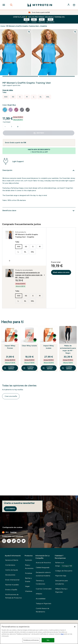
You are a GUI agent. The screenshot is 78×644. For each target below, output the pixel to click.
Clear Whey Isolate (29, 346)
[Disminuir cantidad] (5, 127)
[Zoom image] (29, 32)
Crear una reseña (11, 396)
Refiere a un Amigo (64, 564)
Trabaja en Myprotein (44, 604)
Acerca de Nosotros (43, 563)
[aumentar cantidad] (18, 127)
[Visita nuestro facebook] (9, 541)
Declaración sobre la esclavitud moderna (43, 574)
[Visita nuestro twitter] (24, 541)
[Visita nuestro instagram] (4, 541)
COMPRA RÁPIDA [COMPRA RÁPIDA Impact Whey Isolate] (48, 368)
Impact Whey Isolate (49, 347)
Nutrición (29, 560)
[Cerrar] (75, 627)
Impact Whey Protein (10, 347)
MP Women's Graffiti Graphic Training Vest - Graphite (27, 26)
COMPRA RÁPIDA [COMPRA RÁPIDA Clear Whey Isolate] (28, 368)
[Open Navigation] (4, 5)
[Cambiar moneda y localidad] (39, 532)
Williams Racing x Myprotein (61, 590)
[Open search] (11, 5)
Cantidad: (7, 122)
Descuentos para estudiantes (61, 582)
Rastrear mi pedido (12, 585)
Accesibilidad (41, 599)
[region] (39, 634)
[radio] (6, 97)
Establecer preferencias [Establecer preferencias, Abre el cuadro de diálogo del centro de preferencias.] (31, 640)
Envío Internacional (12, 580)
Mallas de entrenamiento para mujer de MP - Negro (68, 349)
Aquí (62, 634)
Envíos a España (11, 590)
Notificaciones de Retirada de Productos (14, 596)
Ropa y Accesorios (29, 567)
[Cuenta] (69, 5)
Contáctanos (10, 565)
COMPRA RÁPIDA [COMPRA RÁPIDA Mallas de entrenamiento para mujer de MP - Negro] (67, 368)
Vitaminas (29, 591)
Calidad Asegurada (43, 567)
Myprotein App (61, 576)
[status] (11, 127)
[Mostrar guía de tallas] (8, 90)
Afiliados (39, 594)
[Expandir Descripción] (39, 170)
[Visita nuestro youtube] (19, 541)
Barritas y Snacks (28, 580)
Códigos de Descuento (64, 571)
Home (3, 26)
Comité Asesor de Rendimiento (43, 610)
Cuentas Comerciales (44, 589)
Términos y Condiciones (40, 582)
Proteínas (29, 573)
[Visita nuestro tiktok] (14, 541)
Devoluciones (10, 575)
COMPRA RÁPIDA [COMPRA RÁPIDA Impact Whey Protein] (9, 368)
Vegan (27, 586)
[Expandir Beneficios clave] (39, 211)
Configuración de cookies (12, 527)
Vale (48, 640)
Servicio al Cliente (12, 560)
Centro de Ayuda (12, 570)
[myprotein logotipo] (40, 5)
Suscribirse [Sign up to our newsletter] (10, 509)
